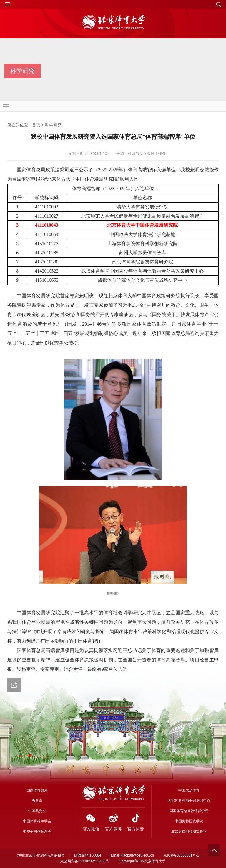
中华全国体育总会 (37, 832)
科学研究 (53, 125)
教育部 (37, 801)
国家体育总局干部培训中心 (189, 801)
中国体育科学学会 (37, 821)
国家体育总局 (37, 790)
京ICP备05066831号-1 (181, 855)
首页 (36, 125)
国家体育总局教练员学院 (189, 811)
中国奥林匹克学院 (189, 821)
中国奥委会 (37, 811)
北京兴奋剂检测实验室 (189, 832)
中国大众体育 (189, 790)
